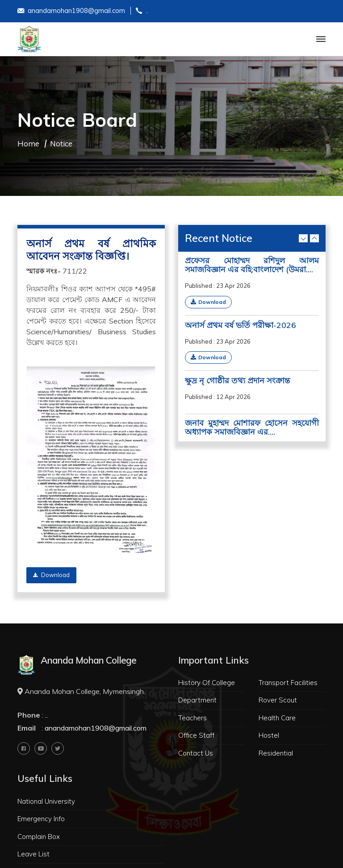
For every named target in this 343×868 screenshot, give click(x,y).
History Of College (207, 683)
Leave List (33, 854)
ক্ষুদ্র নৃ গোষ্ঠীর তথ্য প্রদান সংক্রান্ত (237, 381)
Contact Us (196, 753)
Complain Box (39, 837)
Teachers (192, 718)
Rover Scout (278, 700)
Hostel (269, 735)
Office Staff (196, 735)
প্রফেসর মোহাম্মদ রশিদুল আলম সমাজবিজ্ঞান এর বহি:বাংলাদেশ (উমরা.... (252, 265)
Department (197, 700)
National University (46, 801)
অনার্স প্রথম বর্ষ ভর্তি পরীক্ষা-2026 (241, 325)
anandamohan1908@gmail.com (71, 11)
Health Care (277, 718)
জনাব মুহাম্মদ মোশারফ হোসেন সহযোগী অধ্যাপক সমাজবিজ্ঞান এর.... (252, 428)
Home (28, 143)
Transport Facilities (288, 683)
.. (142, 11)
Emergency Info (41, 819)
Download (51, 575)
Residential (276, 753)
